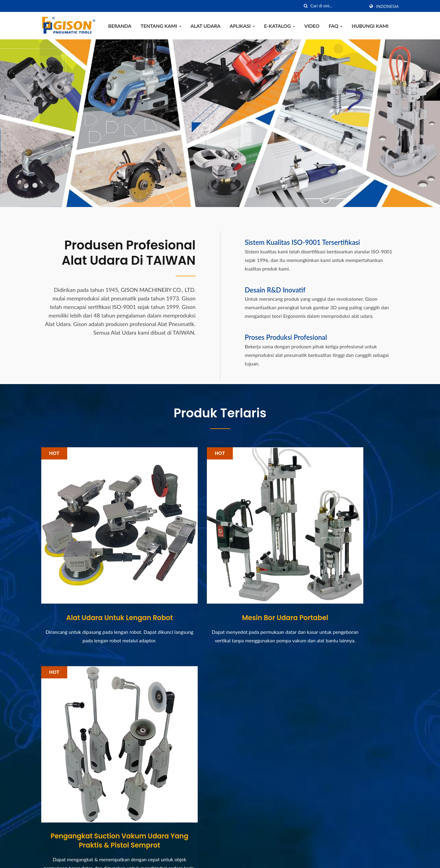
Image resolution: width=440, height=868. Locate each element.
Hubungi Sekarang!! (369, 675)
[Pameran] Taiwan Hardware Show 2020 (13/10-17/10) (261, 783)
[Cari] (306, 6)
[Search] (338, 6)
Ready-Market (384, 858)
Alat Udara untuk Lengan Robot (98, 575)
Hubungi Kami (370, 26)
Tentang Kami (161, 26)
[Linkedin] (58, 832)
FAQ (335, 26)
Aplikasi (242, 26)
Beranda (120, 26)
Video (312, 26)
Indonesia (387, 6)
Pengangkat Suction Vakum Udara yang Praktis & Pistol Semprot (342, 583)
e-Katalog (280, 26)
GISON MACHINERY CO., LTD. (115, 858)
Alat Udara (206, 26)
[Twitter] (51, 832)
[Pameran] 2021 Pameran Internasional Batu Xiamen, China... (258, 745)
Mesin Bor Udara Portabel (220, 575)
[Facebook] (44, 832)
